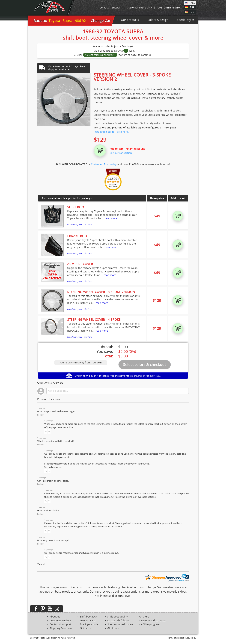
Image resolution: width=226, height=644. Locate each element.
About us (55, 617)
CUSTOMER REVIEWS (170, 8)
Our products (130, 20)
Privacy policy (190, 638)
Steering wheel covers (120, 624)
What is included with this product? (56, 441)
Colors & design (158, 20)
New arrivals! (88, 621)
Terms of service (175, 638)
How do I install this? (48, 511)
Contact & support (60, 624)
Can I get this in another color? (53, 481)
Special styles (186, 20)
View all (41, 564)
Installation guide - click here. (111, 132)
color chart (171, 494)
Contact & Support (110, 8)
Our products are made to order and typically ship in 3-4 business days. (81, 553)
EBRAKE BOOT (78, 236)
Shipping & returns (61, 628)
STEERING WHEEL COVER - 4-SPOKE (94, 319)
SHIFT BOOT (77, 207)
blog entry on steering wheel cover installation (98, 527)
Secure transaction (121, 153)
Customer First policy (139, 8)
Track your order (90, 624)
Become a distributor (154, 621)
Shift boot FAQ (88, 617)
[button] (46, 431)
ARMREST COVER (80, 264)
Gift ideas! (113, 628)
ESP (192, 7)
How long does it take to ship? (53, 540)
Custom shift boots (118, 621)
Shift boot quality (118, 617)
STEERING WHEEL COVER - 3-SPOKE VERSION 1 (102, 292)
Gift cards (86, 628)
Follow (40, 415)
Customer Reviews (60, 621)
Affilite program (150, 624)
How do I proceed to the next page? (56, 411)
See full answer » (53, 467)
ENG (192, 3)
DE (192, 11)
